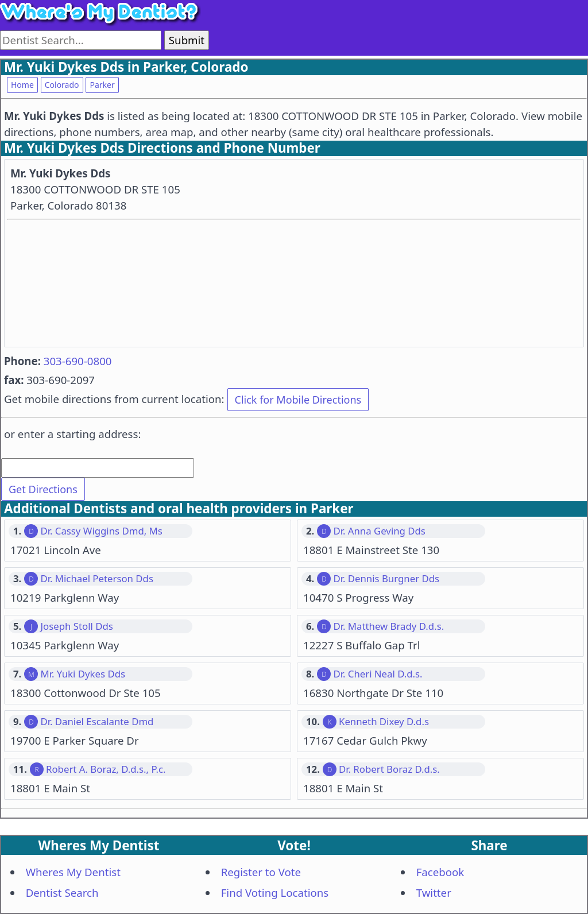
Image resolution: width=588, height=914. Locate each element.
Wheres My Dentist (73, 872)
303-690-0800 (78, 361)
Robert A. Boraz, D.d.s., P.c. (106, 769)
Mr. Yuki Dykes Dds (83, 674)
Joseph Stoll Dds (76, 626)
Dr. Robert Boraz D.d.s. (389, 769)
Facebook (440, 872)
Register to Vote (261, 872)
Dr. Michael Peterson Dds (97, 579)
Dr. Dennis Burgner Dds (386, 579)
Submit (187, 40)
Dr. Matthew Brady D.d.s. (388, 626)
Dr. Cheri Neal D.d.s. (378, 674)
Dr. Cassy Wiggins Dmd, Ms (101, 531)
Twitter (434, 892)
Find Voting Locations (275, 892)
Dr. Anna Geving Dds (379, 531)
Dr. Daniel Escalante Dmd (97, 722)
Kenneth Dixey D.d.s (384, 722)
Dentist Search (62, 892)
